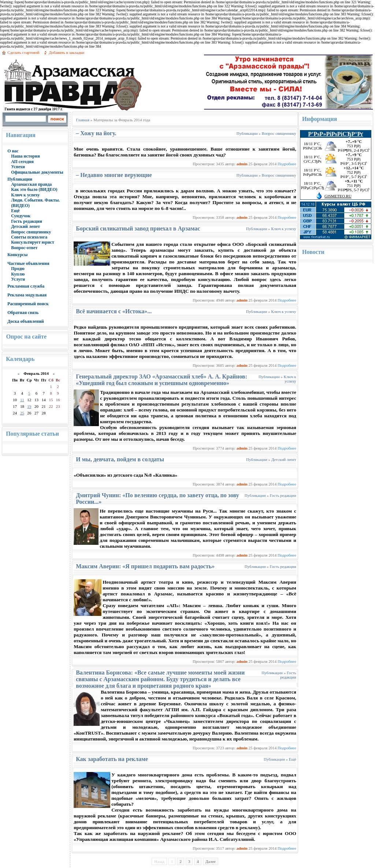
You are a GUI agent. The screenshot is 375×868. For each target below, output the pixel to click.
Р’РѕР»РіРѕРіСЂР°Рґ (335, 134)
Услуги (18, 279)
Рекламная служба (26, 286)
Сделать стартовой (23, 52)
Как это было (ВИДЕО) (34, 189)
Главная (83, 120)
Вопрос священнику (31, 232)
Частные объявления (28, 263)
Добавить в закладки (66, 52)
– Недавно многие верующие (114, 175)
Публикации (20, 179)
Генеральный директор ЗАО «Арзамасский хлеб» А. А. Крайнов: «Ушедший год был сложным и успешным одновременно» (161, 380)
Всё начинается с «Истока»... (114, 311)
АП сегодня (22, 162)
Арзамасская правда (31, 184)
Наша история (25, 156)
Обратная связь (23, 313)
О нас (13, 151)
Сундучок (21, 216)
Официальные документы (37, 172)
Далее (211, 861)
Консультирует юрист (33, 242)
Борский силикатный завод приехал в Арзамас (138, 228)
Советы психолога (29, 237)
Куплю (18, 274)
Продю (18, 269)
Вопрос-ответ (24, 248)
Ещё (15, 211)
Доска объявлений (26, 321)
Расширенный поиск (28, 304)
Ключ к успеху (25, 195)
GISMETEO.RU (338, 196)
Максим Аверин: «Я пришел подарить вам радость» (145, 566)
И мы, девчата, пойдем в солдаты (120, 459)
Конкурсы (17, 255)
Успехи (18, 167)
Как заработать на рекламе (112, 759)
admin (242, 164)
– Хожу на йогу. (96, 133)
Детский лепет (25, 226)
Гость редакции (27, 221)
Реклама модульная (27, 295)
